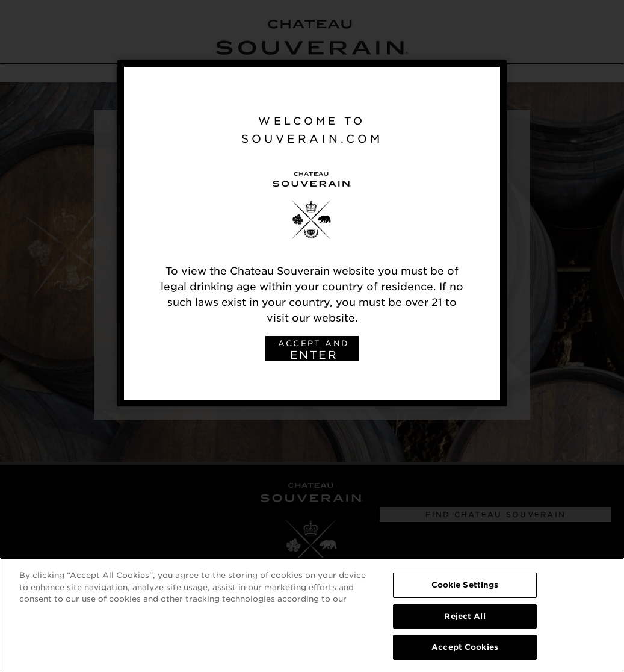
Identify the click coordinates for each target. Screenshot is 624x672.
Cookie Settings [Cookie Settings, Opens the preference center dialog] (465, 586)
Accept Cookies (465, 648)
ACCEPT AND (314, 350)
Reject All (465, 617)
